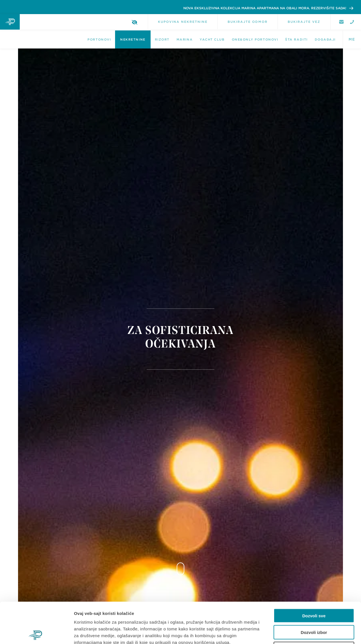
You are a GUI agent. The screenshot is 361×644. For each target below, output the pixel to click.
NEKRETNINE (133, 39)
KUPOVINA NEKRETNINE (183, 22)
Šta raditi (296, 39)
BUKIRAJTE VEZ (304, 22)
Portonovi (99, 39)
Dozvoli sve (314, 575)
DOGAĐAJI (325, 39)
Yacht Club (212, 39)
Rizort (162, 39)
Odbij (314, 608)
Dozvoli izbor (314, 591)
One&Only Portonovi (255, 39)
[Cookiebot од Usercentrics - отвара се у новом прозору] (37, 633)
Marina (185, 39)
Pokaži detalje (300, 633)
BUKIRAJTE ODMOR (248, 22)
